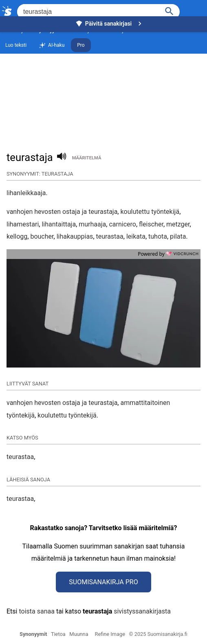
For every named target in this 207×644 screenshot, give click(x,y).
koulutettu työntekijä (150, 212)
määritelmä (87, 158)
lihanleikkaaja (26, 193)
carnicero (122, 224)
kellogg (17, 236)
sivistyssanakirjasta (142, 611)
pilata (178, 236)
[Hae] (87, 12)
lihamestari (23, 224)
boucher (42, 236)
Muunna (79, 634)
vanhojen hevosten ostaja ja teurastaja (62, 212)
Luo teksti (16, 45)
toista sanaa (36, 611)
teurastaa (110, 236)
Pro (81, 45)
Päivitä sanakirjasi (110, 24)
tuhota (158, 236)
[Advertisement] (103, 88)
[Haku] (170, 10)
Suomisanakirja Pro (103, 582)
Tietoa (58, 634)
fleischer (151, 224)
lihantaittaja (59, 224)
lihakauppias (75, 236)
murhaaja (92, 224)
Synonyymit (33, 634)
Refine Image (110, 634)
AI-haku (51, 46)
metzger (178, 224)
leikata (136, 236)
